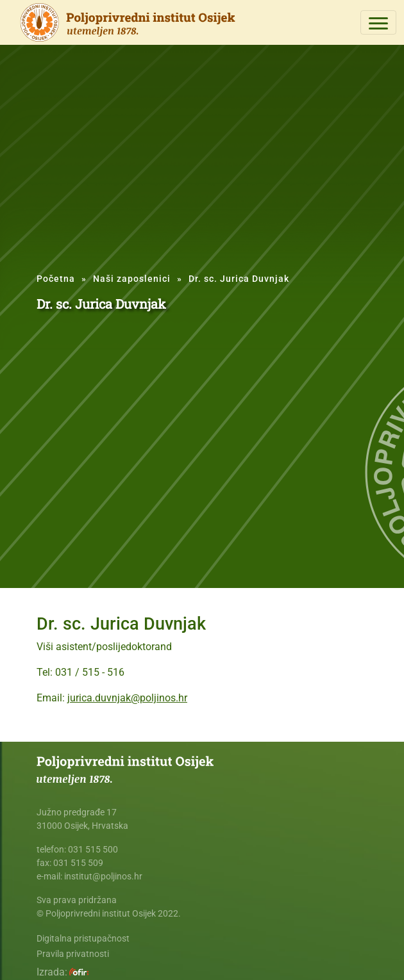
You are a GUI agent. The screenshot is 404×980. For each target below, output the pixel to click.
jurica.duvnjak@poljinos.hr (127, 698)
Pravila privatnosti (73, 954)
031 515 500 (93, 849)
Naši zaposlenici (132, 279)
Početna (56, 279)
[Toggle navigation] (378, 22)
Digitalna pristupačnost (83, 938)
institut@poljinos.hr (103, 876)
